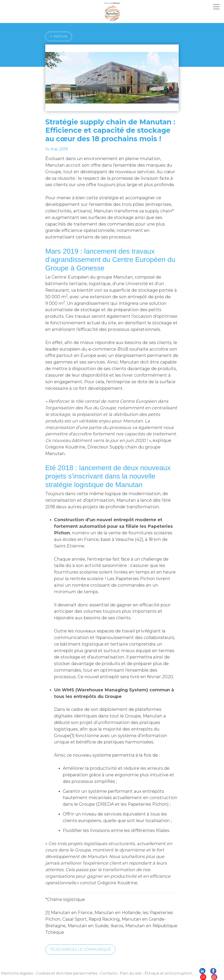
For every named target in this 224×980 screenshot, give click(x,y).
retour (59, 36)
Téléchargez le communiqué (80, 953)
